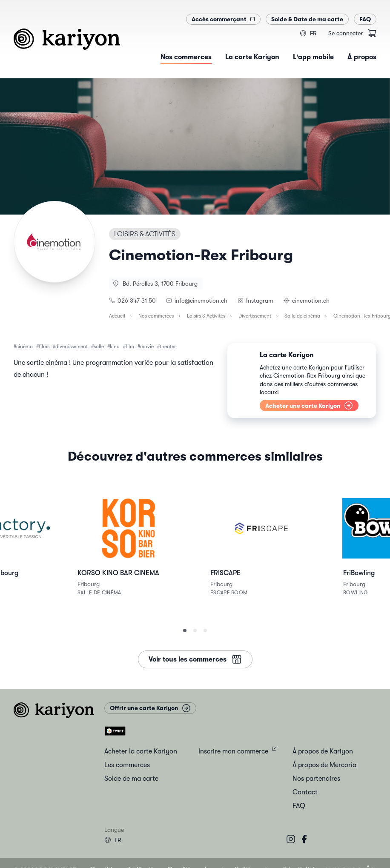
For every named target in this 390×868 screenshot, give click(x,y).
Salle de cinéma (302, 316)
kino (115, 347)
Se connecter (346, 33)
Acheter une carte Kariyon (309, 405)
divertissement (72, 347)
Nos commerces (156, 316)
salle (99, 347)
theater (168, 347)
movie (147, 347)
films (44, 347)
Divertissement (255, 316)
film (130, 347)
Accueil (117, 316)
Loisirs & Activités (206, 316)
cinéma (24, 347)
